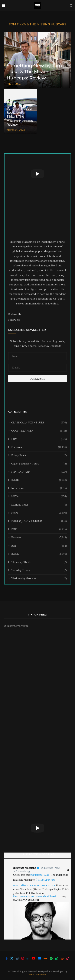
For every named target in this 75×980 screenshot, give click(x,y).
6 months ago (24, 871)
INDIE (39, 480)
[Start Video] (37, 174)
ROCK (39, 554)
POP (39, 529)
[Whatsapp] (57, 958)
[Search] (71, 6)
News (39, 513)
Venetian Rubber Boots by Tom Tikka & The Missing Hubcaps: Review (20, 117)
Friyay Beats (39, 455)
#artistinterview (25, 885)
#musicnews (46, 885)
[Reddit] (62, 958)
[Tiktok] (68, 958)
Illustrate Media (37, 974)
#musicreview (45, 879)
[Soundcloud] (45, 958)
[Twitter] (12, 958)
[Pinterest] (23, 958)
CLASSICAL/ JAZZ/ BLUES (39, 423)
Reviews (39, 538)
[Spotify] (51, 958)
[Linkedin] (28, 958)
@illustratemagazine (16, 626)
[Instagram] (17, 958)
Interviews (39, 488)
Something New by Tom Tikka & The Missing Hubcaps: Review (34, 72)
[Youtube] (34, 958)
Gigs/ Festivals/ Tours (39, 464)
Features (39, 447)
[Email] (39, 958)
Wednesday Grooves (39, 579)
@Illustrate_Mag (50, 868)
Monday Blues (39, 505)
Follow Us (14, 320)
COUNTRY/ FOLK (39, 431)
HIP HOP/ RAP (39, 472)
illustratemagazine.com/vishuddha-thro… (37, 896)
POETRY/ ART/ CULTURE (39, 521)
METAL (39, 496)
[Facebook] (7, 958)
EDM (39, 439)
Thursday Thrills (39, 562)
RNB (39, 546)
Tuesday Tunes (39, 570)
